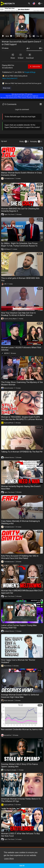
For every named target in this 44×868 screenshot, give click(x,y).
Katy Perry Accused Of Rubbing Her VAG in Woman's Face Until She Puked (20, 557)
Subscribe (35, 66)
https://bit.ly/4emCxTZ (10, 78)
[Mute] (34, 36)
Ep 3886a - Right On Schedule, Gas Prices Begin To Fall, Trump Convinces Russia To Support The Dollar (19, 246)
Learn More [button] (9, 859)
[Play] (3, 36)
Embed (21, 56)
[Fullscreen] (41, 36)
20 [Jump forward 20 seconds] (30, 36)
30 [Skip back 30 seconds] (26, 36)
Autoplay (34, 141)
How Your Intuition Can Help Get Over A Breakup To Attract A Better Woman (18, 314)
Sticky (22, 141)
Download (30, 56)
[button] (34, 3)
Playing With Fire (8, 65)
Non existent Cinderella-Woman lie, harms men (22, 729)
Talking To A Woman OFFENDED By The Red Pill (22, 452)
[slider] (13, 36)
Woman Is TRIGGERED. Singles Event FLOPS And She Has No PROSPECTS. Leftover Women (22, 418)
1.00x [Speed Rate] (23, 36)
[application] (22, 26)
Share (13, 56)
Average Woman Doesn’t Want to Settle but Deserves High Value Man (20, 696)
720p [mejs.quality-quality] (38, 36)
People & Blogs (30, 72)
